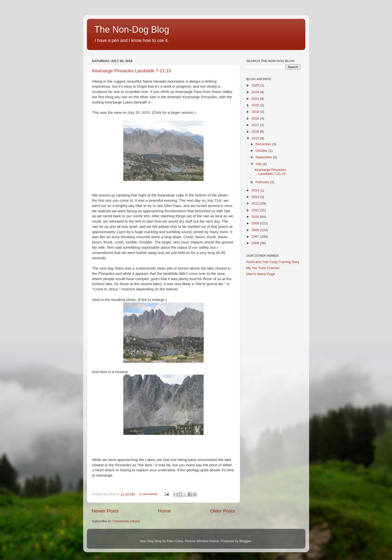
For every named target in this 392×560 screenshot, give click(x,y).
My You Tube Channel (263, 268)
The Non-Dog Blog (132, 30)
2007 (256, 237)
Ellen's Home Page (261, 274)
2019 (256, 112)
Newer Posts (105, 511)
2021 (256, 99)
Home (164, 511)
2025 (256, 85)
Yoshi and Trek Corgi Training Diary (273, 262)
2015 (256, 138)
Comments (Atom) (126, 521)
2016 (256, 132)
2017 (256, 125)
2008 (256, 230)
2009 (256, 223)
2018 (256, 118)
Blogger (245, 541)
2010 (256, 217)
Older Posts (223, 511)
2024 (256, 92)
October (262, 151)
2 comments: (149, 494)
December (264, 144)
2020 (256, 105)
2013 (256, 197)
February (263, 182)
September (264, 157)
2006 (256, 243)
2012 (256, 203)
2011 (256, 210)
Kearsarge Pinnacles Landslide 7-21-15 (132, 71)
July (259, 164)
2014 (256, 190)
